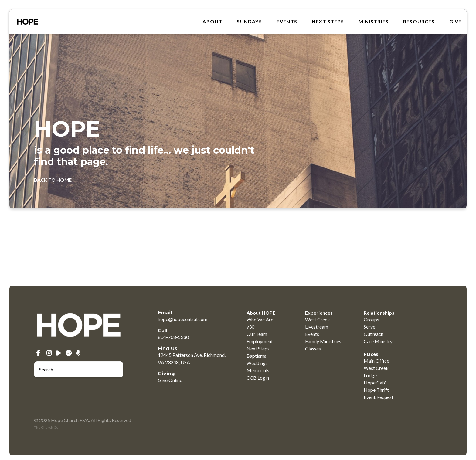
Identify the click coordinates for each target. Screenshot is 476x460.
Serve (369, 327)
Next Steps (328, 22)
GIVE (456, 22)
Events (287, 22)
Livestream (317, 327)
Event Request (379, 397)
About (212, 22)
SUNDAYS (249, 22)
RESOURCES (419, 22)
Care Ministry (378, 341)
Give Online (170, 380)
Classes (313, 348)
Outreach (374, 334)
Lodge (370, 375)
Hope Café (375, 382)
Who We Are (260, 319)
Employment (260, 341)
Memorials (258, 370)
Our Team (257, 334)
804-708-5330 (173, 337)
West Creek (318, 319)
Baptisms (256, 356)
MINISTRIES (374, 22)
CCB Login (258, 378)
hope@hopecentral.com (183, 319)
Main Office (376, 361)
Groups (371, 319)
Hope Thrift (376, 390)
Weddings (257, 363)
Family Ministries (323, 341)
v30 (250, 327)
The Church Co (46, 427)
